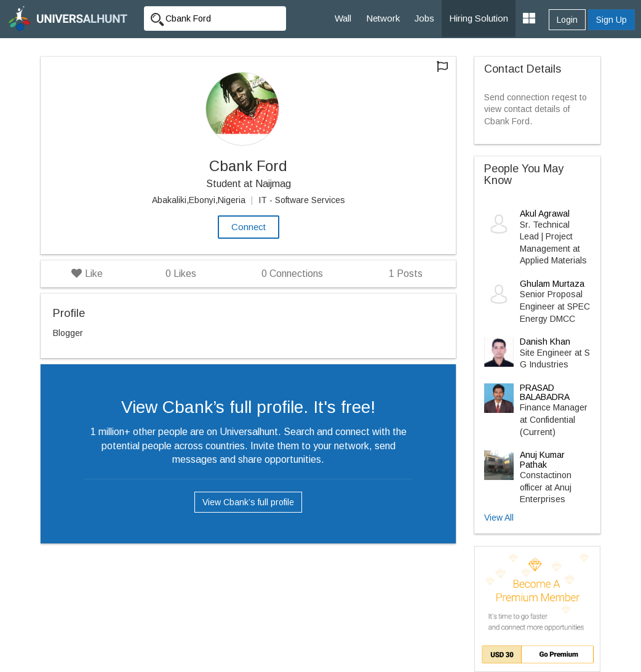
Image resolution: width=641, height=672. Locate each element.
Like (87, 274)
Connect (249, 227)
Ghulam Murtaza (552, 284)
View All (499, 518)
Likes (181, 274)
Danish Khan (545, 342)
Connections (292, 274)
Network (383, 18)
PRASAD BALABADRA (545, 392)
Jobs (424, 18)
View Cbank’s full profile (248, 502)
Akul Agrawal (545, 214)
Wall (343, 18)
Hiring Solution (479, 18)
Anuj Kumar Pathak (542, 459)
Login (567, 20)
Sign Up (611, 20)
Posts (406, 274)
